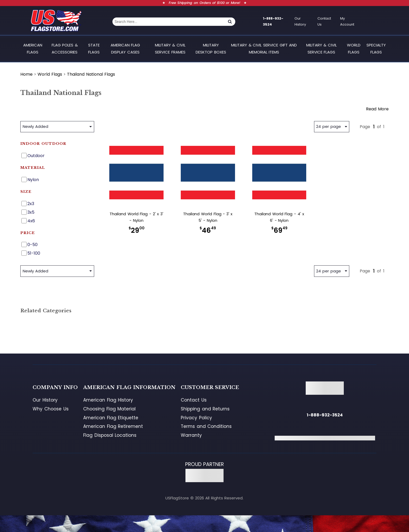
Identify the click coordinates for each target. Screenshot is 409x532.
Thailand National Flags (91, 74)
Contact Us (324, 21)
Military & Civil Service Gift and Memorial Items (264, 48)
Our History (300, 21)
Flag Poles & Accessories (65, 48)
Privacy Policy (196, 418)
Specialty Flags (376, 48)
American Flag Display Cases (125, 48)
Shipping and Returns (205, 409)
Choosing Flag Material (109, 409)
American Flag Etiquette (111, 418)
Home (26, 74)
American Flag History (108, 400)
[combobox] (168, 22)
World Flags (354, 48)
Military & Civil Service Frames (170, 48)
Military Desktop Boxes (211, 48)
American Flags (33, 48)
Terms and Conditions (206, 426)
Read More (377, 109)
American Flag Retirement (113, 426)
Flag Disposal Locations (110, 435)
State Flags (94, 48)
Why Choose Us (50, 409)
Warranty (191, 435)
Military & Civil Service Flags (321, 48)
